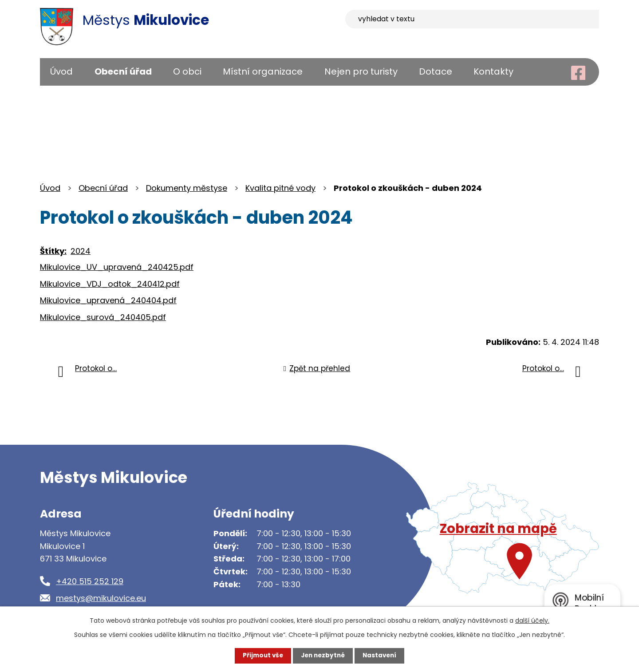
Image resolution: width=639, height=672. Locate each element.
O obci (187, 71)
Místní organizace (263, 71)
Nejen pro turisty (361, 71)
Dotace (436, 71)
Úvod (61, 71)
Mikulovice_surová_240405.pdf (103, 317)
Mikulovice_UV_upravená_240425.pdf (117, 267)
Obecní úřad (123, 71)
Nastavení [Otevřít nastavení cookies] (382, 656)
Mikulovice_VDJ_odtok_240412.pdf (110, 284)
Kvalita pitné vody (280, 188)
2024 (81, 251)
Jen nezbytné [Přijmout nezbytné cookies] (323, 656)
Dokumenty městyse (187, 188)
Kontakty (493, 71)
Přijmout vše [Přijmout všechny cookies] (261, 656)
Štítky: (53, 251)
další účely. (532, 620)
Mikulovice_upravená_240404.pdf (108, 300)
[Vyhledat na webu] (528, 20)
